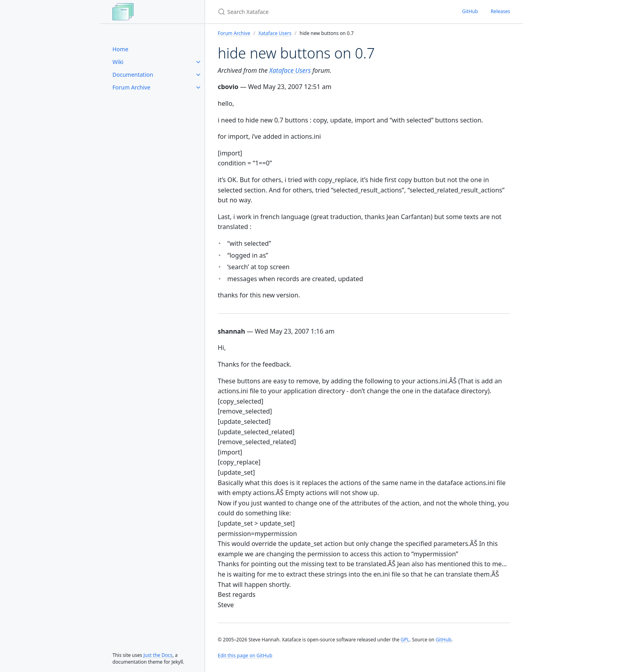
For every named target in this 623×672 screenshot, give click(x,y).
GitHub (470, 11)
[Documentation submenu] (198, 75)
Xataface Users (275, 33)
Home (120, 49)
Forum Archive (131, 87)
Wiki (118, 62)
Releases (500, 11)
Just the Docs (158, 655)
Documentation (133, 75)
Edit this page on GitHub (245, 655)
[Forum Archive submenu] (198, 87)
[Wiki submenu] (198, 62)
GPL (405, 640)
